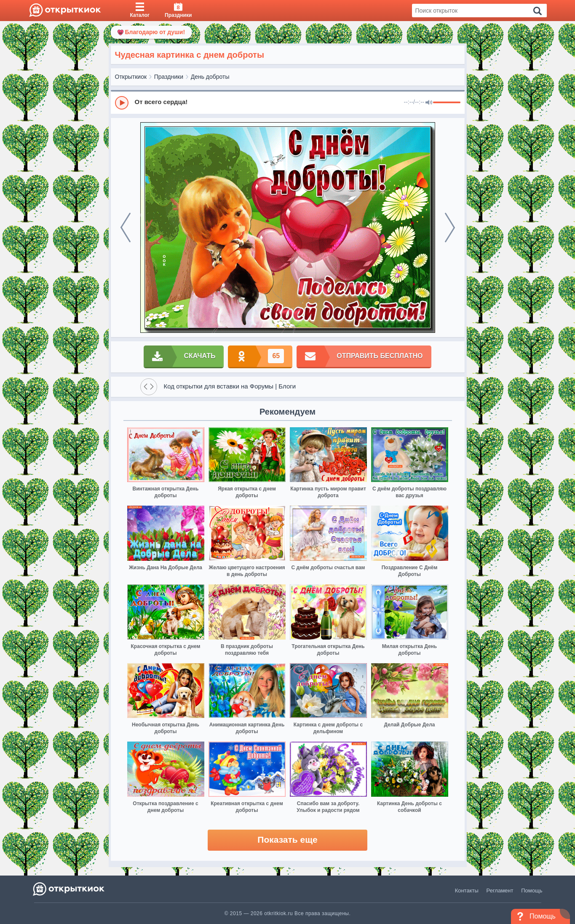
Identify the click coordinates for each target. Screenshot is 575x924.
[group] (288, 102)
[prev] (126, 228)
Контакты (467, 891)
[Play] (122, 103)
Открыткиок (131, 77)
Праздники (169, 77)
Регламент (500, 891)
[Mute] (429, 103)
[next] (450, 228)
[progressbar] (447, 103)
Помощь (532, 891)
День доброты (210, 77)
